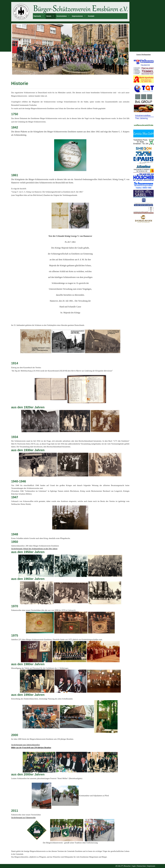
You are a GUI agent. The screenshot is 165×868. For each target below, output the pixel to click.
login (134, 866)
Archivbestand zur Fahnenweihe (23, 818)
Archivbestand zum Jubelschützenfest (25, 745)
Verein (49, 16)
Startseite (37, 16)
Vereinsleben (62, 16)
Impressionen (77, 16)
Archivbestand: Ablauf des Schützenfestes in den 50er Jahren (34, 549)
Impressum (151, 866)
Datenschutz (141, 866)
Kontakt (91, 16)
